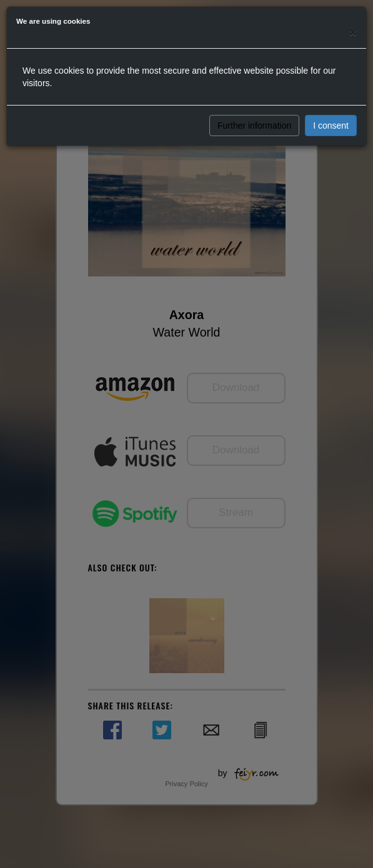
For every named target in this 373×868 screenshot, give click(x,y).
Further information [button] (254, 126)
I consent (331, 126)
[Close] (353, 32)
